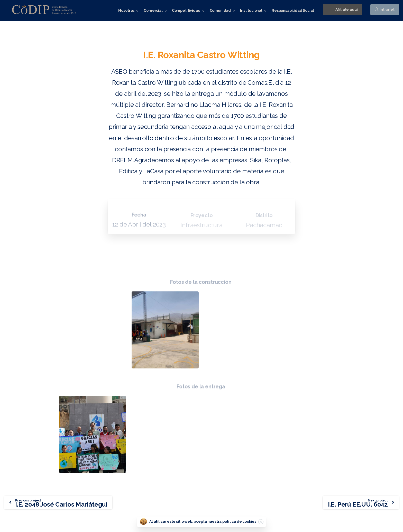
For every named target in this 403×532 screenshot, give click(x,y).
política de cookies (239, 521)
